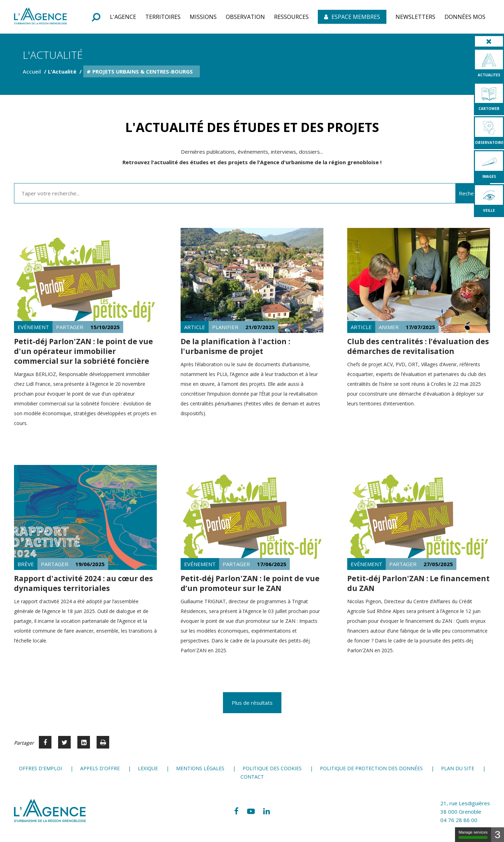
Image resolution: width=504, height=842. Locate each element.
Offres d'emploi (40, 768)
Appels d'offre (100, 768)
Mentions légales (200, 768)
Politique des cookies (272, 768)
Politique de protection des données (371, 768)
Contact (252, 777)
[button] (123, 17)
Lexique (148, 768)
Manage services (473, 834)
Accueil (32, 71)
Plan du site (458, 768)
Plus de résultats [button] (252, 703)
